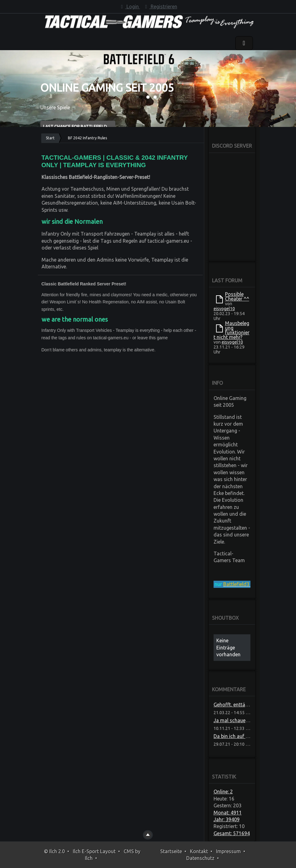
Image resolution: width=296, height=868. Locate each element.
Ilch (89, 858)
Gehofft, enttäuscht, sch (241, 705)
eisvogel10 (224, 309)
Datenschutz (200, 858)
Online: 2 (223, 792)
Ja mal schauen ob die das (243, 720)
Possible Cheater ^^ (237, 296)
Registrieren (160, 7)
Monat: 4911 (228, 813)
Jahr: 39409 (227, 819)
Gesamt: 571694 (232, 833)
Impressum (228, 851)
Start (50, 138)
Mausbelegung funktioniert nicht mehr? (232, 330)
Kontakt (199, 851)
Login (130, 7)
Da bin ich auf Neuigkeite (241, 736)
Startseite (171, 851)
